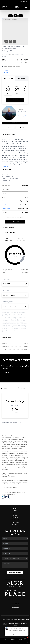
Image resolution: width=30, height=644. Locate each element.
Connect (15, 525)
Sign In (24, 2)
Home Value (15, 520)
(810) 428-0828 (15, 607)
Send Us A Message (15, 573)
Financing (15, 518)
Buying (15, 513)
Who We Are (15, 522)
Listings (15, 511)
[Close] (27, 628)
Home (15, 508)
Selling (15, 515)
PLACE (15, 621)
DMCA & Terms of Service (16, 642)
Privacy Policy (5, 642)
